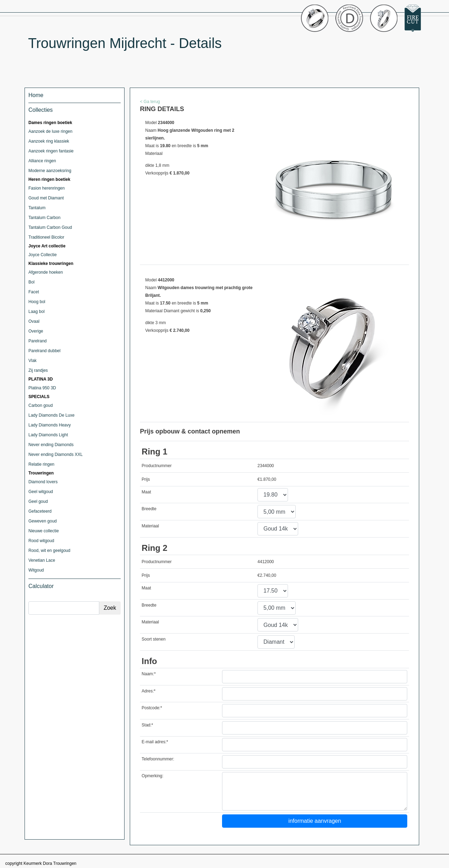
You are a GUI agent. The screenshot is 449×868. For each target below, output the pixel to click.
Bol (31, 282)
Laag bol (36, 312)
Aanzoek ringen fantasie (51, 151)
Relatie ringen (41, 464)
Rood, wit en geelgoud (49, 551)
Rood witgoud (41, 541)
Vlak (32, 361)
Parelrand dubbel (44, 351)
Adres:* (149, 691)
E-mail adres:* (155, 742)
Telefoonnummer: (158, 759)
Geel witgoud (41, 492)
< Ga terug (150, 102)
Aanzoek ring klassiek (49, 141)
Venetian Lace (42, 560)
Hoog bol (37, 302)
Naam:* (149, 674)
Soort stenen (154, 639)
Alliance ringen (42, 161)
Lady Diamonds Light (48, 435)
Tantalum (37, 208)
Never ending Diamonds (51, 445)
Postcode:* (152, 708)
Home (36, 95)
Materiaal (150, 526)
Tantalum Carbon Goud (50, 227)
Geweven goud (43, 521)
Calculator (41, 586)
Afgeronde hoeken (46, 272)
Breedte (149, 509)
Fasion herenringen (46, 188)
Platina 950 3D (42, 388)
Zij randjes (38, 370)
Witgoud (36, 570)
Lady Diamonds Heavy (50, 425)
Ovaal (34, 321)
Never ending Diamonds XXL (56, 454)
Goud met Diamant (46, 198)
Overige (36, 331)
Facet (34, 292)
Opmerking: (153, 776)
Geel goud (38, 501)
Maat (146, 492)
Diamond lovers (43, 482)
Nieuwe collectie (44, 531)
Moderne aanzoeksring (50, 171)
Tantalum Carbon (44, 218)
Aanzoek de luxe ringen (50, 131)
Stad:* (148, 725)
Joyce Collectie (43, 255)
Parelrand (38, 341)
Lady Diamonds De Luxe (51, 415)
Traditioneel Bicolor (46, 237)
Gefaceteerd (40, 511)
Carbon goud (41, 405)
